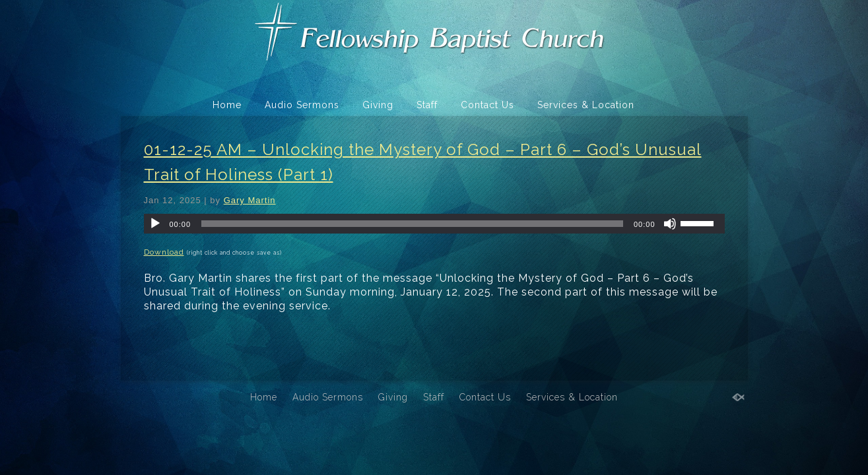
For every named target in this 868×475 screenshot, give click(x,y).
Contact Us (487, 105)
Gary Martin (250, 200)
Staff (427, 105)
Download (164, 252)
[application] (434, 224)
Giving (378, 105)
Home (227, 105)
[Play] (155, 224)
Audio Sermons (302, 105)
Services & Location (586, 105)
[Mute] (670, 224)
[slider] (412, 224)
